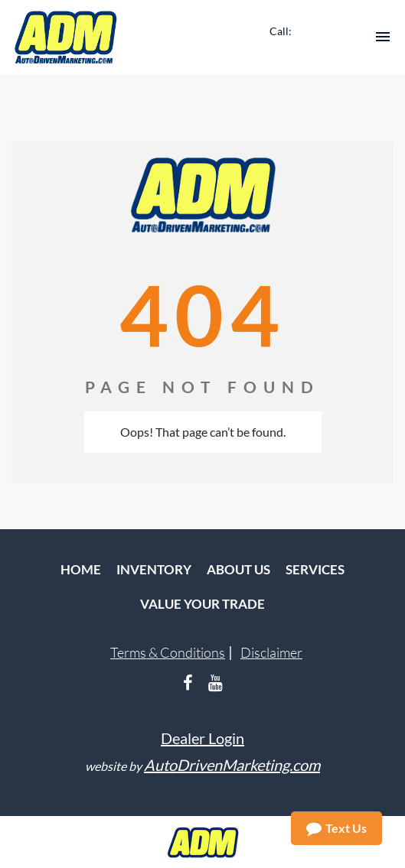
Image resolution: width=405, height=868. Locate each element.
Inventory (154, 569)
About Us (238, 569)
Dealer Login (202, 738)
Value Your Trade (202, 604)
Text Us (336, 828)
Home (81, 569)
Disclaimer (271, 652)
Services (315, 569)
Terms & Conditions (168, 652)
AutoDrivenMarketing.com (232, 765)
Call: (281, 31)
